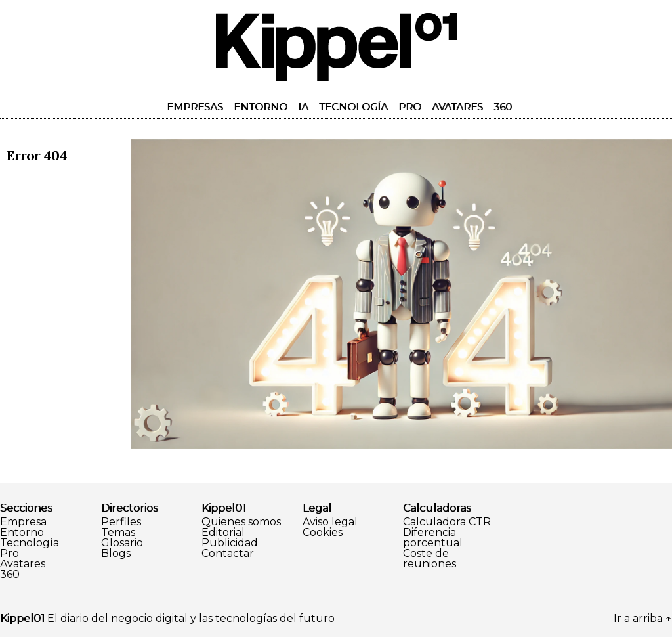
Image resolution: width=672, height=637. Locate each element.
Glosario (122, 543)
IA (303, 107)
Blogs (116, 554)
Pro (410, 107)
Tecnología (353, 107)
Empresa (23, 522)
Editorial (223, 533)
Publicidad (230, 543)
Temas (118, 533)
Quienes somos (241, 522)
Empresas (195, 107)
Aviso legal (330, 522)
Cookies (323, 533)
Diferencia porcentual (433, 538)
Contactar (228, 554)
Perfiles (121, 522)
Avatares (457, 107)
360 (503, 107)
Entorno (261, 107)
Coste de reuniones (430, 559)
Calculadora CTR (447, 522)
